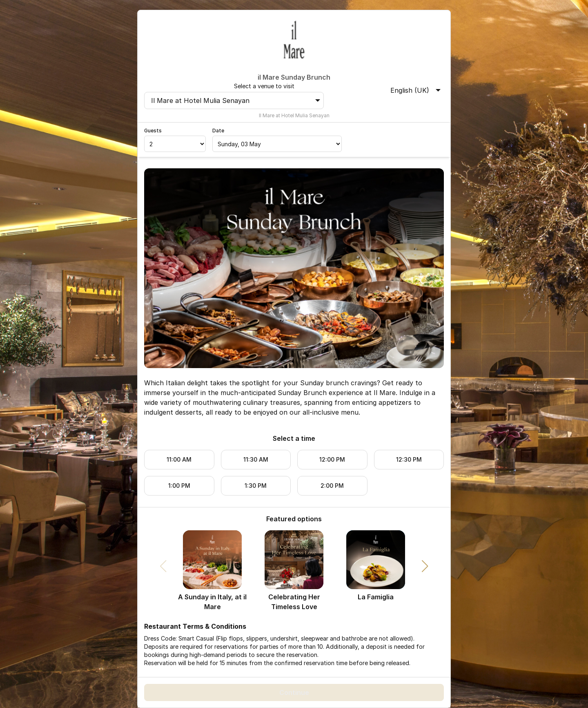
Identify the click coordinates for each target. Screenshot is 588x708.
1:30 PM (256, 486)
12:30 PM (409, 459)
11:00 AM (179, 459)
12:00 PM (332, 459)
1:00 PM (179, 486)
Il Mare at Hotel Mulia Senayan (236, 101)
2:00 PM (332, 486)
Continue (294, 692)
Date (218, 131)
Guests (153, 131)
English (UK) (415, 90)
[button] (425, 566)
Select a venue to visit (264, 86)
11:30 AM (256, 459)
